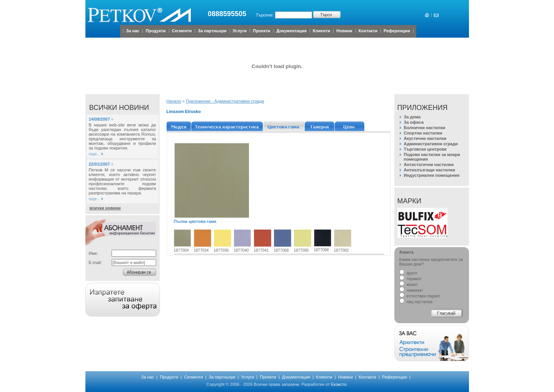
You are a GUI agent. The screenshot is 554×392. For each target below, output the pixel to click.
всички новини (105, 208)
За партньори (212, 31)
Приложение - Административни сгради (225, 101)
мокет (409, 284)
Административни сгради (431, 144)
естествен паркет (420, 296)
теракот (410, 279)
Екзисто (339, 384)
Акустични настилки (425, 138)
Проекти (261, 31)
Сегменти (182, 31)
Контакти (368, 31)
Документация (291, 31)
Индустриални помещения (432, 175)
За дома (412, 117)
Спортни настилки (423, 133)
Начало (174, 101)
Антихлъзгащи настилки (430, 170)
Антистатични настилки (429, 164)
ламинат (411, 290)
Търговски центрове (426, 149)
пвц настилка (416, 302)
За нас (133, 31)
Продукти (155, 31)
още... (95, 154)
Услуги (240, 31)
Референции (397, 31)
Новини (344, 31)
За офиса (414, 122)
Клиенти (321, 31)
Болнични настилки (425, 128)
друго (408, 273)
